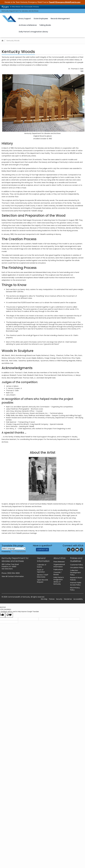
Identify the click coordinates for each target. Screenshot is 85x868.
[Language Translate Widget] (14, 549)
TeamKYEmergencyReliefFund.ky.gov (65, 2)
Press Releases (59, 562)
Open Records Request (42, 581)
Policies (52, 599)
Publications (58, 570)
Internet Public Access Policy (76, 584)
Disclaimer (68, 599)
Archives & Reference (28, 25)
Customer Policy (76, 565)
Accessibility (78, 599)
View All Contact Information (13, 576)
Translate (18, 551)
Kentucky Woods (13, 41)
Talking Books (45, 25)
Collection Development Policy (75, 573)
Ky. (5, 7)
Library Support (24, 19)
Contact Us (42, 550)
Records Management (60, 19)
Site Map (44, 599)
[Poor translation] (9, 615)
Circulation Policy (77, 568)
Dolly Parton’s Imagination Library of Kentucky (59, 581)
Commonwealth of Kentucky (19, 597)
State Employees (41, 19)
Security (59, 599)
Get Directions (7, 569)
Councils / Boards (57, 573)
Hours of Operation (41, 571)
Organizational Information (59, 566)
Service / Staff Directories (43, 576)
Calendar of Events (42, 566)
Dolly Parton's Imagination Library (33, 32)
